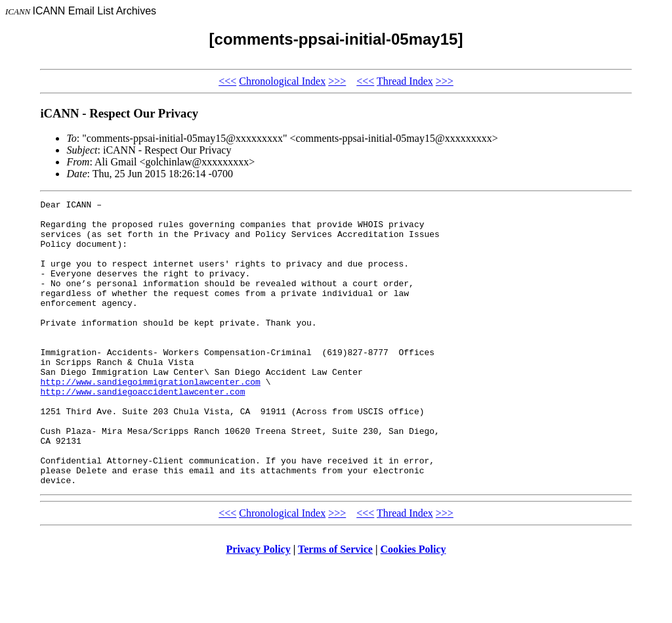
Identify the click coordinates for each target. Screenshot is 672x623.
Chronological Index (282, 81)
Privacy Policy (259, 606)
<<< (227, 81)
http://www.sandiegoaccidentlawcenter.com (142, 431)
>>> (337, 81)
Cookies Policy (413, 606)
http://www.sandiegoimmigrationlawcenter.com (150, 419)
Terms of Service (335, 606)
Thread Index (405, 81)
